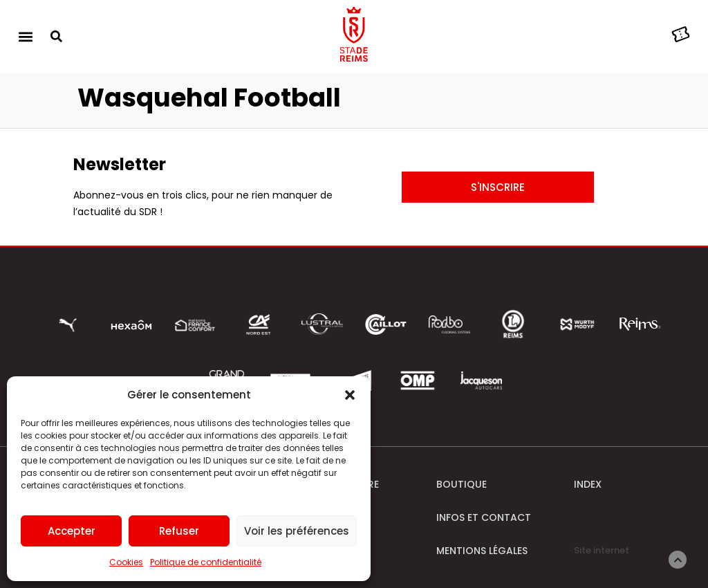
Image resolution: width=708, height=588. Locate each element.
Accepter (72, 531)
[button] (350, 395)
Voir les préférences (297, 531)
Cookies (126, 562)
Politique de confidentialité (206, 562)
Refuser (179, 531)
